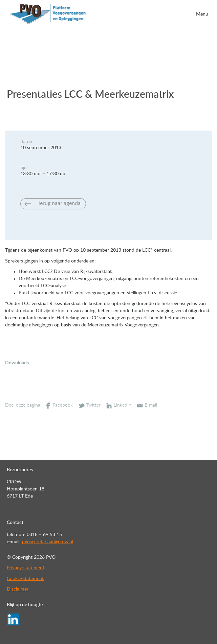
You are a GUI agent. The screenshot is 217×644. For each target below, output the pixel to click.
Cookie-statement (25, 579)
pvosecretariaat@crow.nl (48, 542)
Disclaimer (18, 589)
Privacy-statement (26, 568)
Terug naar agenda (59, 203)
